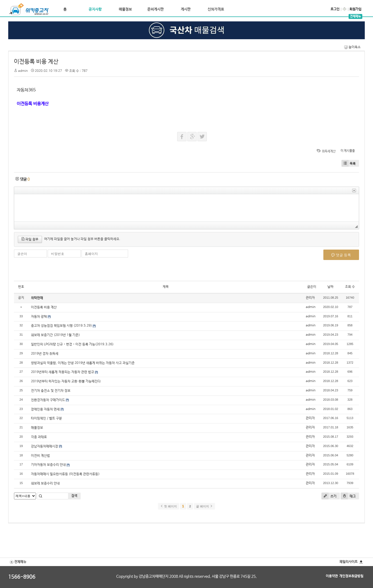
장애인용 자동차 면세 (45, 409)
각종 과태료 (39, 437)
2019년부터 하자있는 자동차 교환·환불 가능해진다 (66, 381)
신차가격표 (216, 9)
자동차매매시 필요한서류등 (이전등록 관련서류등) (65, 474)
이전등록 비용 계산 (36, 62)
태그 (348, 496)
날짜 (330, 287)
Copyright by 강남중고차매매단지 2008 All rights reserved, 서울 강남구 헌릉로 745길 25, (187, 576)
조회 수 (350, 287)
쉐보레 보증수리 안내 (45, 484)
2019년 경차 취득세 (45, 354)
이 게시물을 (348, 151)
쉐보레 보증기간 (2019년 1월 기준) (55, 335)
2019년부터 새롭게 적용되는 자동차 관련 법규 (63, 372)
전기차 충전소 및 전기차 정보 (51, 391)
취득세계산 (329, 151)
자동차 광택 (39, 317)
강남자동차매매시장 (45, 446)
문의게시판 (156, 9)
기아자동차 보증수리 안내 (48, 465)
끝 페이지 (204, 506)
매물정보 (125, 9)
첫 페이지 (169, 506)
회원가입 (355, 9)
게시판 (186, 9)
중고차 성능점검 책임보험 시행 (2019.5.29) (61, 326)
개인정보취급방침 (351, 576)
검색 (74, 496)
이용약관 (332, 576)
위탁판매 (37, 298)
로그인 (335, 9)
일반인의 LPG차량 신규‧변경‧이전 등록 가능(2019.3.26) (72, 344)
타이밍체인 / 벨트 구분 (46, 419)
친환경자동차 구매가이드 (48, 400)
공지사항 (95, 9)
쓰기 (329, 496)
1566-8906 (22, 577)
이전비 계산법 (40, 456)
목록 (349, 163)
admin (23, 71)
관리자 (310, 298)
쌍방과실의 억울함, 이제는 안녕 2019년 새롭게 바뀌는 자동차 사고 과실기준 (83, 363)
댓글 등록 (341, 255)
